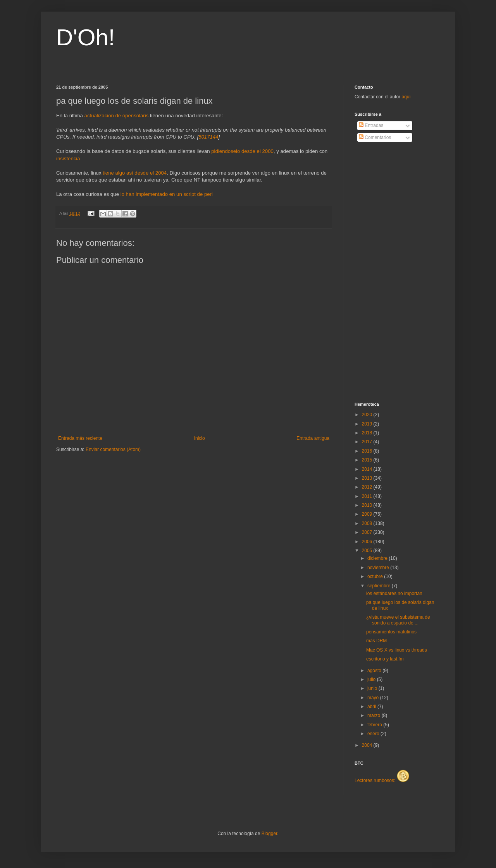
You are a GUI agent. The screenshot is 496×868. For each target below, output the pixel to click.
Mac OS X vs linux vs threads (397, 650)
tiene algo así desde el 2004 (135, 173)
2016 (368, 451)
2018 (368, 433)
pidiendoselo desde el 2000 (242, 151)
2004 (368, 745)
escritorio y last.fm (385, 659)
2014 (368, 469)
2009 (368, 514)
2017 (368, 442)
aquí (406, 97)
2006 (368, 542)
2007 (368, 532)
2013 (368, 478)
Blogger (270, 834)
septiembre (380, 586)
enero (374, 734)
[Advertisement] (386, 272)
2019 (368, 424)
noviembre (379, 568)
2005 (368, 551)
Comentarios (375, 137)
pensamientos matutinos (391, 632)
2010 (368, 505)
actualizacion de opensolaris (117, 116)
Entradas (371, 125)
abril (372, 707)
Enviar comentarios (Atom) (113, 449)
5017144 (208, 137)
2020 (368, 415)
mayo (374, 698)
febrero (375, 725)
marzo (375, 715)
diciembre (378, 558)
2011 (368, 496)
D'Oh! (86, 37)
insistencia (68, 159)
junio (373, 688)
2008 (368, 523)
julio (372, 679)
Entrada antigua (313, 438)
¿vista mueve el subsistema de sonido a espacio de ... (398, 620)
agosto (375, 671)
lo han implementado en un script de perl (167, 194)
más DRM (376, 641)
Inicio (200, 438)
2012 (368, 487)
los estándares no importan (394, 594)
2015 (368, 460)
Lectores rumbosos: (382, 781)
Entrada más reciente (80, 438)
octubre (376, 576)
